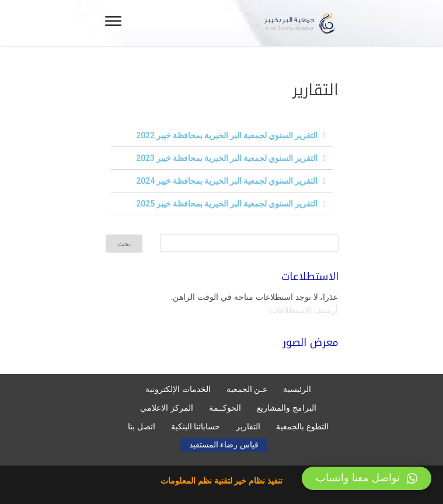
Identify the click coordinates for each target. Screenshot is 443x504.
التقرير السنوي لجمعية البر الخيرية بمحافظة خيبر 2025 (227, 204)
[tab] (222, 136)
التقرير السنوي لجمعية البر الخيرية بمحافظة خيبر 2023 (227, 158)
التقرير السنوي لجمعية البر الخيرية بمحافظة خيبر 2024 (227, 181)
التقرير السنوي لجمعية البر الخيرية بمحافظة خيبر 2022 (227, 135)
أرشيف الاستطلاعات (304, 310)
